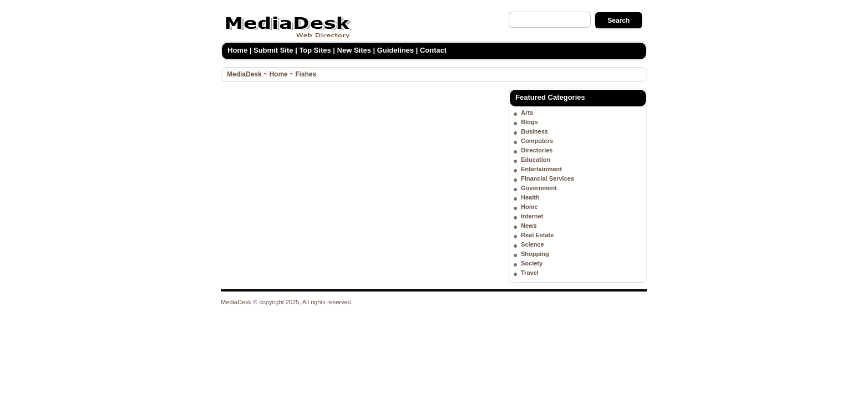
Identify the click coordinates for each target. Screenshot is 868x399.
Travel (530, 273)
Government (539, 188)
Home (237, 50)
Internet (532, 216)
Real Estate (537, 235)
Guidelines (395, 50)
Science (533, 244)
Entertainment (541, 169)
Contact (433, 50)
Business (534, 131)
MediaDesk (244, 74)
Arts (527, 112)
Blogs (529, 122)
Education (536, 160)
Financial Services (547, 178)
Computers (537, 141)
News (529, 226)
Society (532, 263)
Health (530, 197)
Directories (537, 150)
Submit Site (273, 50)
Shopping (535, 254)
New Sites (354, 50)
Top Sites (315, 50)
